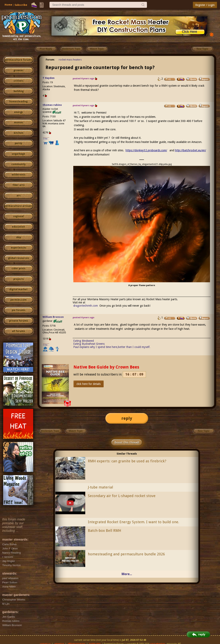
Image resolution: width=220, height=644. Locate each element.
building (19, 91)
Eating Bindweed (84, 341)
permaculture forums (18, 60)
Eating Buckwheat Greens (89, 344)
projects (19, 279)
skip (19, 237)
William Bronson (53, 317)
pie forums (19, 310)
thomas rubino (52, 105)
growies (18, 70)
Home (8, 5)
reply (127, 418)
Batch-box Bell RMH (105, 531)
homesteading (18, 102)
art (19, 196)
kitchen (19, 133)
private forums (19, 321)
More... (127, 574)
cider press (18, 268)
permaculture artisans (18, 206)
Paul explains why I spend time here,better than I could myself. (112, 347)
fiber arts (19, 185)
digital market (18, 289)
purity (18, 143)
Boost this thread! (127, 442)
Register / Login (205, 5)
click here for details (89, 384)
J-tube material (100, 487)
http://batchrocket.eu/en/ (190, 150)
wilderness (19, 175)
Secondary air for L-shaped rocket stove (122, 496)
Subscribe (21, 5)
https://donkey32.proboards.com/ (146, 150)
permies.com (18, 300)
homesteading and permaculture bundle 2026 (126, 554)
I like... (46, 139)
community (18, 164)
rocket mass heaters (70, 60)
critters (18, 81)
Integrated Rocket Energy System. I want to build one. (133, 522)
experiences (18, 248)
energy (18, 112)
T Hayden (49, 78)
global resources (19, 258)
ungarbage (18, 154)
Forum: (50, 60)
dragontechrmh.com (86, 306)
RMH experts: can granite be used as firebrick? (127, 461)
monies (19, 123)
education (18, 227)
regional (18, 216)
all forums (18, 331)
